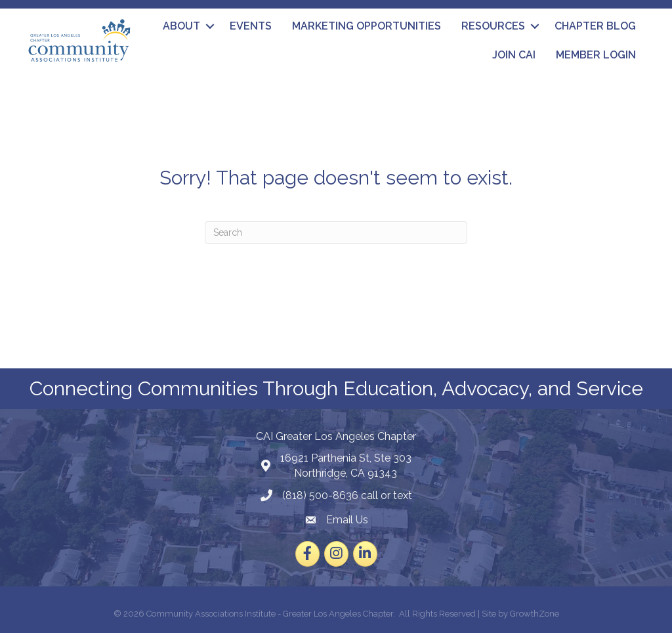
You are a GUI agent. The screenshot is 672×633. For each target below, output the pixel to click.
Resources (493, 26)
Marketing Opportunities (367, 26)
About (181, 26)
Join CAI (514, 55)
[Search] (336, 232)
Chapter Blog (595, 26)
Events (251, 26)
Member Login (596, 55)
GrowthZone (535, 614)
